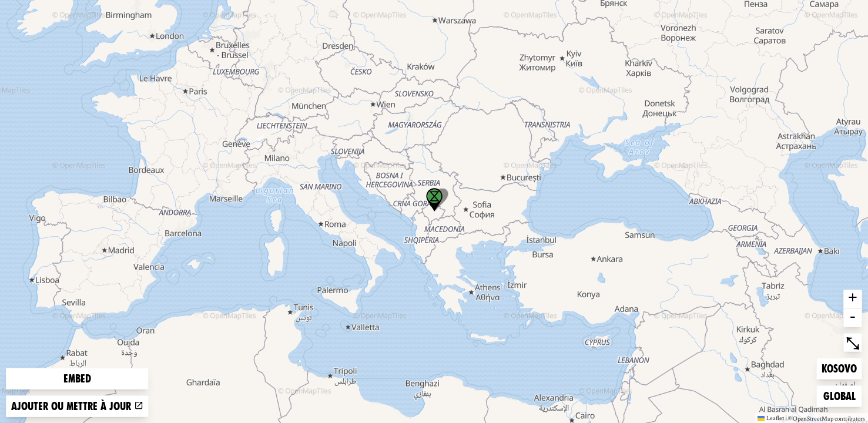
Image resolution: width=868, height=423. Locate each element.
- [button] (853, 318)
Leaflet (771, 418)
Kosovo (840, 367)
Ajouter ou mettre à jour (77, 406)
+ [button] (853, 299)
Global (842, 395)
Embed (77, 379)
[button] (434, 200)
